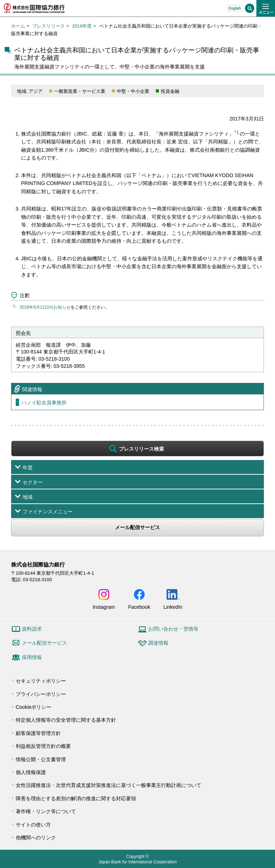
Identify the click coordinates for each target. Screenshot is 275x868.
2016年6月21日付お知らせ (45, 307)
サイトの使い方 (33, 825)
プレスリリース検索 (141, 449)
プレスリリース (49, 26)
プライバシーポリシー (41, 694)
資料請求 (32, 629)
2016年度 (82, 26)
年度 (28, 468)
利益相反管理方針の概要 (43, 746)
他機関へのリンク (36, 838)
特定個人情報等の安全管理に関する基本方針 (66, 720)
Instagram (104, 607)
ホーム (18, 26)
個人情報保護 (31, 772)
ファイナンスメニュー (48, 512)
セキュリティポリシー (41, 681)
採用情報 (32, 657)
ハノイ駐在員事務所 (44, 403)
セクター (33, 482)
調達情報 (158, 643)
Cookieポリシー (34, 707)
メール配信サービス (137, 527)
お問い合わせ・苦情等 (173, 629)
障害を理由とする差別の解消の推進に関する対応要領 (76, 798)
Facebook (139, 607)
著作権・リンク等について (46, 811)
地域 (28, 497)
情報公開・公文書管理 (41, 759)
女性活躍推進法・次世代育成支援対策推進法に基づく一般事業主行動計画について (108, 785)
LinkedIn (173, 607)
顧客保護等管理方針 (38, 733)
